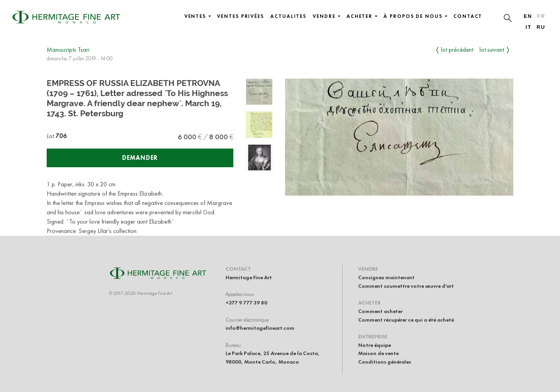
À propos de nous (415, 16)
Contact (468, 16)
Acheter (362, 16)
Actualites (288, 16)
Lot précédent (457, 50)
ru (541, 27)
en (528, 16)
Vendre (326, 16)
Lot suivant (492, 50)
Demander (140, 158)
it (528, 27)
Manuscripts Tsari (68, 50)
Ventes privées (241, 16)
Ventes (198, 16)
